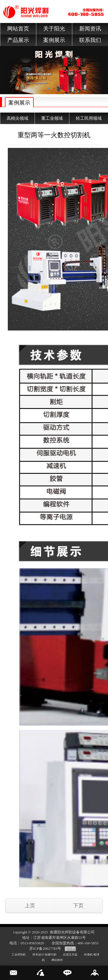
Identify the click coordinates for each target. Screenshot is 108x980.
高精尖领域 (17, 118)
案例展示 (54, 40)
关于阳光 (54, 29)
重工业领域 (52, 118)
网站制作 (57, 960)
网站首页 (18, 29)
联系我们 (90, 40)
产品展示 (18, 40)
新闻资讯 (90, 29)
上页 (30, 906)
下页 (78, 906)
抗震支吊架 (70, 955)
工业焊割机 (19, 955)
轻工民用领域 (89, 118)
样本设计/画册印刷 (44, 955)
